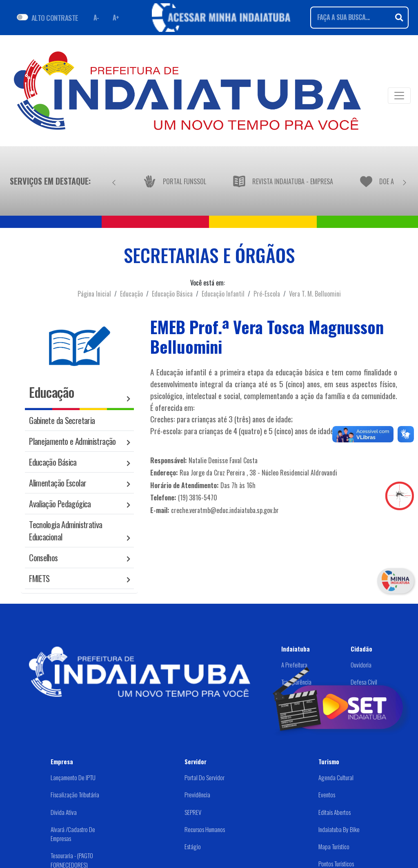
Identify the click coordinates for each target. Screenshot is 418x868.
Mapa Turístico (334, 846)
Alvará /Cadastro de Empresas (73, 834)
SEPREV (193, 812)
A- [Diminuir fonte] (96, 18)
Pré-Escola (267, 294)
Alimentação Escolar (58, 483)
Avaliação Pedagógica (60, 503)
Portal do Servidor (205, 777)
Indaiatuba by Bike (339, 829)
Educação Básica (172, 294)
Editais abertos (335, 812)
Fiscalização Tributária (75, 794)
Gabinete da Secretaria (62, 420)
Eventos (327, 794)
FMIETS (39, 578)
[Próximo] (405, 181)
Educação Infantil (223, 294)
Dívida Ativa (64, 812)
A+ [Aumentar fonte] (116, 18)
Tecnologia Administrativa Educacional (66, 530)
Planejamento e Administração (72, 441)
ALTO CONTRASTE (55, 18)
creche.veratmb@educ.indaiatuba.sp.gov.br (225, 510)
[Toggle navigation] (399, 96)
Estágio (193, 846)
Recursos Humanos (205, 829)
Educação (131, 294)
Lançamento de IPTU (73, 777)
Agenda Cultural (336, 777)
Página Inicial (94, 294)
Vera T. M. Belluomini (315, 294)
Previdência (197, 794)
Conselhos (43, 557)
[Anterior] (114, 181)
